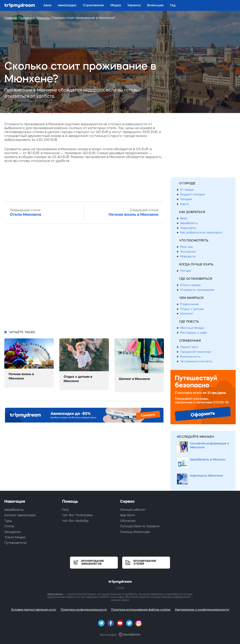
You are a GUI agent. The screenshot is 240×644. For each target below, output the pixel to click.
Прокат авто (189, 347)
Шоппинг (187, 314)
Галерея (186, 199)
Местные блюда (192, 328)
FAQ (65, 510)
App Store (127, 515)
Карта (184, 204)
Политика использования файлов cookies (141, 610)
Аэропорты (188, 228)
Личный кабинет (133, 510)
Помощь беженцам (135, 532)
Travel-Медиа (15, 537)
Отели (9, 526)
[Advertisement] (84, 278)
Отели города (190, 285)
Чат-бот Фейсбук (75, 521)
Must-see (187, 247)
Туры (8, 521)
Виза (184, 218)
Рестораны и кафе (194, 333)
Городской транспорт (196, 352)
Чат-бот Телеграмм (77, 515)
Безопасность (190, 357)
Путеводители (15, 543)
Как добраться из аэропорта (201, 232)
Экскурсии (188, 252)
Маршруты (188, 256)
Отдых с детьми (192, 309)
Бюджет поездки (192, 194)
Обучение (128, 521)
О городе (187, 190)
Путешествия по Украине (140, 526)
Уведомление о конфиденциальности (202, 610)
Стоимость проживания (197, 290)
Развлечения (189, 304)
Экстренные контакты (196, 361)
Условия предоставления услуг (34, 610)
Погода (186, 271)
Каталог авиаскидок (20, 515)
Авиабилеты (189, 223)
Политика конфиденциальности (84, 610)
